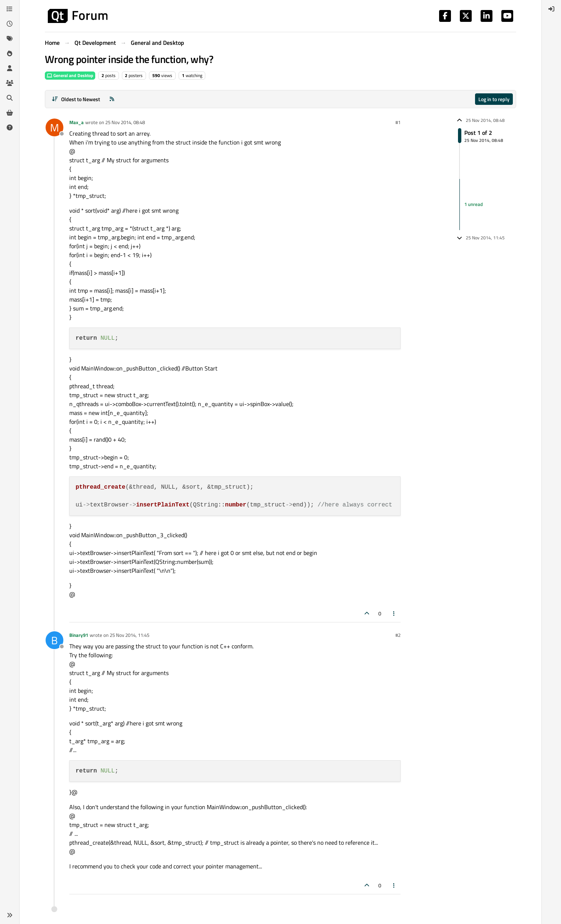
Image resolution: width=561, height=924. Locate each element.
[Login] (551, 9)
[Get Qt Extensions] (10, 113)
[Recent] (10, 24)
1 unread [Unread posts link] (474, 204)
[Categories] (10, 9)
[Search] (10, 98)
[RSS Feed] (112, 99)
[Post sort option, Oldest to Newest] (76, 99)
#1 (398, 122)
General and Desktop (70, 75)
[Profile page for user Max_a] (54, 127)
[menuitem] (551, 9)
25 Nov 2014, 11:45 (130, 635)
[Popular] (10, 53)
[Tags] (10, 39)
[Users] (10, 68)
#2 (398, 635)
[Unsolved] (10, 127)
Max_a (77, 122)
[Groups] (10, 83)
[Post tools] (394, 613)
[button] (10, 915)
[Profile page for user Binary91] (54, 640)
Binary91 (79, 635)
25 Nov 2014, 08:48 (125, 122)
